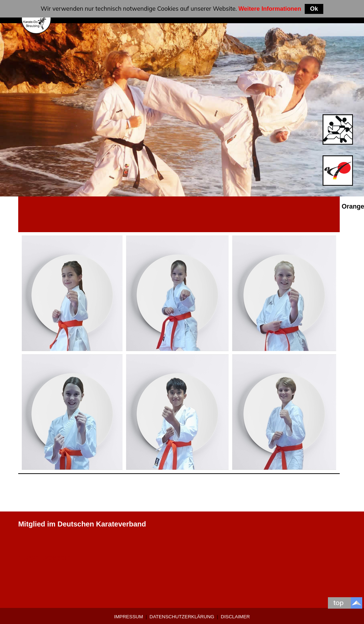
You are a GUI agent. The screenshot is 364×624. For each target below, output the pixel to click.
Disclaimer (235, 617)
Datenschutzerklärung (182, 617)
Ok (314, 9)
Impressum (129, 617)
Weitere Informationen (270, 9)
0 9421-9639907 (44, 558)
